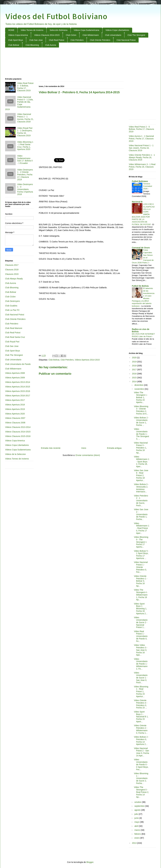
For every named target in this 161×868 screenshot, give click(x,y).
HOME (11, 30)
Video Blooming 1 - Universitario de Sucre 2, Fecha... (141, 778)
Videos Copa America (18, 35)
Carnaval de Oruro (141, 248)
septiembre (140, 806)
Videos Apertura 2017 (15, 400)
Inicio (84, 448)
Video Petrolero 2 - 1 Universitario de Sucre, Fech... (141, 501)
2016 (135, 374)
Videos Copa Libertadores (117, 30)
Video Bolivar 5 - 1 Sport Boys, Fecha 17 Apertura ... (141, 555)
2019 (135, 362)
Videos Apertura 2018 (15, 405)
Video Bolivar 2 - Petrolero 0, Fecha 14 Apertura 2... (141, 741)
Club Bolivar (14, 45)
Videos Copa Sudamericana (87, 30)
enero (137, 838)
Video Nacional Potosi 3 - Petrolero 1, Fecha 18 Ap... (141, 448)
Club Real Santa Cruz (15, 337)
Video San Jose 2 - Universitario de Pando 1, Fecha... (141, 514)
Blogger (90, 862)
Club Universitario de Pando (18, 364)
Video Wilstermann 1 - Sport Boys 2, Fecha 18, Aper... (142, 462)
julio (136, 814)
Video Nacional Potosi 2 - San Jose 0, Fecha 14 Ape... (141, 752)
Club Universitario (113, 35)
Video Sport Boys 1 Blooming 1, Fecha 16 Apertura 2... (141, 609)
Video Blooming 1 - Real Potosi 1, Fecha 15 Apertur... (141, 691)
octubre (138, 802)
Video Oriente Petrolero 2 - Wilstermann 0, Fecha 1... (141, 729)
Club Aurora (51, 45)
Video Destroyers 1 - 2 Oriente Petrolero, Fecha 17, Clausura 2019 (25, 175)
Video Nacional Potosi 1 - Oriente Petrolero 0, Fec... (141, 567)
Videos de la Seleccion (15, 454)
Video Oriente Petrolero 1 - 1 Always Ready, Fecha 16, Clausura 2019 (142, 157)
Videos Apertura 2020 (15, 414)
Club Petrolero (77, 40)
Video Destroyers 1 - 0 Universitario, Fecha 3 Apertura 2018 (25, 189)
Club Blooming (32, 45)
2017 (135, 370)
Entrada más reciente (51, 448)
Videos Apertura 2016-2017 (18, 396)
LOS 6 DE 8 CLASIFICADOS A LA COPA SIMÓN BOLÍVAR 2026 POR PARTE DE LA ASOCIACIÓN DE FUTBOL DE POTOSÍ (143, 214)
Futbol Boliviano (140, 181)
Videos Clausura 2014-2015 (47, 35)
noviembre (139, 389)
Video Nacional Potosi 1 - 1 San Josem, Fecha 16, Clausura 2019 (141, 148)
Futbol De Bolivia (140, 286)
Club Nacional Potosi (126, 40)
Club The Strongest (136, 35)
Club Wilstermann (91, 35)
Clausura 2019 (12, 274)
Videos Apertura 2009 (15, 378)
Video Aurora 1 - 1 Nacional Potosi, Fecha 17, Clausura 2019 (141, 139)
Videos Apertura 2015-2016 (18, 391)
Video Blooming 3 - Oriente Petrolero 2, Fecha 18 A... (141, 410)
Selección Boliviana (58, 30)
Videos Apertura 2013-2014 (18, 382)
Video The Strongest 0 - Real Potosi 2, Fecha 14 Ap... (141, 792)
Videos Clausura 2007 (15, 418)
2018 (135, 366)
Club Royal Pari (12, 342)
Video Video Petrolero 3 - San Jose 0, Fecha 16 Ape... (141, 650)
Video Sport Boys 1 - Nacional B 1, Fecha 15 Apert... (141, 717)
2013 (135, 843)
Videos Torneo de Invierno (17, 459)
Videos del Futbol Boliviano (56, 16)
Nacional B (137, 202)
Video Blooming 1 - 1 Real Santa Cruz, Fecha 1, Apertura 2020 (25, 146)
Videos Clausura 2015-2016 (18, 436)
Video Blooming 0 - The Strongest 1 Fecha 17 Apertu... (141, 542)
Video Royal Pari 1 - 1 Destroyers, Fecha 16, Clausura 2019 (25, 132)
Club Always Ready (14, 279)
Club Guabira (11, 306)
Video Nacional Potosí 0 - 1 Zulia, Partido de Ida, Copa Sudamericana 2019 (19, 103)
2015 (135, 378)
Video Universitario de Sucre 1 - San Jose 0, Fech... (141, 678)
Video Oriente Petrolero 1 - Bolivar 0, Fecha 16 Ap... (141, 581)
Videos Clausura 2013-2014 (18, 427)
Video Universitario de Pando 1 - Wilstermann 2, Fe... (141, 664)
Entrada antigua (114, 448)
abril (137, 826)
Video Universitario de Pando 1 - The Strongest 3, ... (141, 434)
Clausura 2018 (12, 270)
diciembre (139, 385)
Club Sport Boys (16, 40)
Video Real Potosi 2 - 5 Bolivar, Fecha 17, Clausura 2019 (25, 87)
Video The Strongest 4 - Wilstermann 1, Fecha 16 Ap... (141, 595)
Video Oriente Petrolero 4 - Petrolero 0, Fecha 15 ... (141, 704)
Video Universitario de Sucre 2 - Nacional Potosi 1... (141, 622)
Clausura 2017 (12, 265)
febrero (138, 834)
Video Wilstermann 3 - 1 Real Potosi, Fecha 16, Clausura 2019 (142, 167)
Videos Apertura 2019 (15, 409)
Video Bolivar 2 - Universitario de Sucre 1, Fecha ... (141, 421)
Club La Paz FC (12, 310)
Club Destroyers (12, 301)
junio (137, 818)
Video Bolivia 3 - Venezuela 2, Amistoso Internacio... (141, 488)
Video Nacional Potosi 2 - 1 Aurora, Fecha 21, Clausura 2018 (25, 118)
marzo (138, 830)
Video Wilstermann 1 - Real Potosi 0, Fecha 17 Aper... (142, 528)
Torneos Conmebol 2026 (148, 186)
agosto (138, 810)
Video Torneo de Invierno (32, 30)
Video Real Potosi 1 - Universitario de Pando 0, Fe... (141, 636)
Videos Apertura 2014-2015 (87, 360)
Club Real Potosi (56, 40)
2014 (135, 382)
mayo (137, 822)
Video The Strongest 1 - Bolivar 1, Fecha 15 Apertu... (141, 397)
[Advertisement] (81, 63)
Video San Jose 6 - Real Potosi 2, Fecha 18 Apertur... (141, 475)
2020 (135, 358)
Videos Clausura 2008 (15, 423)
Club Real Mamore (14, 328)
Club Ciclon (71, 35)
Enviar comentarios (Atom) (88, 455)
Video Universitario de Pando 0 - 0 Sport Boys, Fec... (141, 764)
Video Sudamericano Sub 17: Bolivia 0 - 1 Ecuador (25, 159)
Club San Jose (36, 40)
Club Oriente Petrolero (100, 40)
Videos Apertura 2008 (15, 373)
